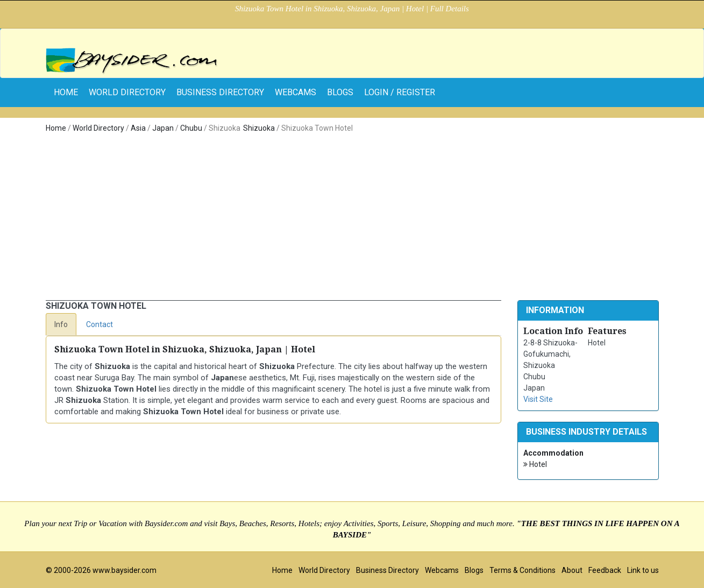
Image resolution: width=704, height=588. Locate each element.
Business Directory (220, 92)
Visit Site (538, 399)
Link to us (643, 570)
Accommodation (553, 453)
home (66, 92)
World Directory (127, 92)
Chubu (191, 128)
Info (61, 324)
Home (56, 128)
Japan (163, 128)
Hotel (535, 465)
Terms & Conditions (522, 570)
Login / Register (400, 92)
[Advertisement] (352, 215)
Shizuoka (259, 128)
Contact (99, 324)
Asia (138, 128)
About (572, 570)
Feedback (605, 570)
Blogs (340, 92)
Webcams (296, 92)
